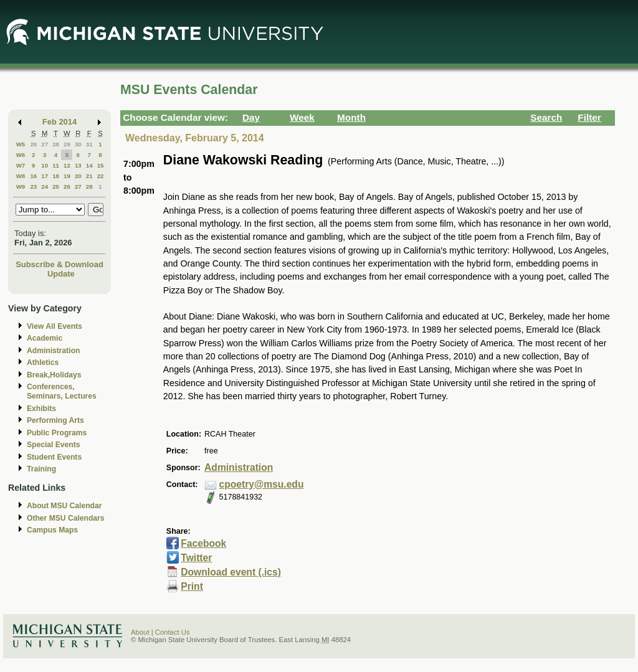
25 (56, 187)
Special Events (53, 445)
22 (101, 176)
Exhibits (41, 409)
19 (67, 176)
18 (56, 176)
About (140, 632)
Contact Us (173, 632)
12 (67, 165)
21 (89, 176)
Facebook (203, 543)
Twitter (196, 558)
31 (89, 144)
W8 (21, 176)
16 (33, 176)
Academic (45, 338)
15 (101, 165)
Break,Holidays (54, 375)
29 (67, 144)
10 (45, 165)
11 (56, 165)
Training (41, 469)
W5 (21, 144)
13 (78, 165)
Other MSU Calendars (66, 518)
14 (89, 165)
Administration (53, 351)
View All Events (55, 326)
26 (33, 144)
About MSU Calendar (64, 506)
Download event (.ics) (231, 572)
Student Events (54, 457)
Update (61, 274)
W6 (21, 155)
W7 (21, 165)
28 (56, 144)
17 (45, 176)
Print (192, 586)
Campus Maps (52, 530)
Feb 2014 (60, 122)
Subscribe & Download (60, 264)
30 (78, 144)
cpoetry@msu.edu (262, 484)
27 (45, 144)
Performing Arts (55, 420)
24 (45, 187)
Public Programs (57, 433)
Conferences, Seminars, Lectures (62, 391)
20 (78, 176)
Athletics (43, 362)
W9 (21, 187)
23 (33, 187)
